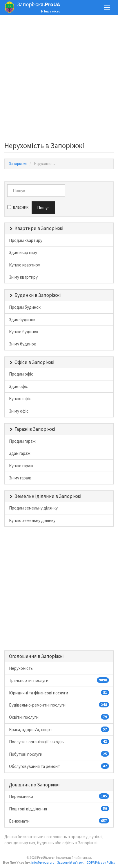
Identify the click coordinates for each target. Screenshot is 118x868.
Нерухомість (21, 668)
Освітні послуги (59, 717)
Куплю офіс (20, 399)
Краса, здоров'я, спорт (59, 729)
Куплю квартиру (24, 265)
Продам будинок (25, 307)
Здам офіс (18, 386)
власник (18, 207)
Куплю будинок (24, 332)
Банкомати (59, 821)
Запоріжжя (39, 4)
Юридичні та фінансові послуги (59, 693)
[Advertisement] (59, 80)
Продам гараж (22, 441)
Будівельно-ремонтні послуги (59, 705)
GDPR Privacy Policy (101, 862)
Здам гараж (20, 453)
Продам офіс (21, 374)
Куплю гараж (21, 466)
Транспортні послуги (59, 680)
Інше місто (50, 11)
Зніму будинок (22, 344)
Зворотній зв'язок (70, 862)
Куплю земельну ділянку (32, 520)
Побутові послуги (59, 754)
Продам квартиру (26, 240)
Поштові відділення (59, 809)
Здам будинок (22, 320)
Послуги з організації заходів (59, 742)
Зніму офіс (19, 411)
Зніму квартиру (23, 277)
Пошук (43, 208)
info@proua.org (43, 862)
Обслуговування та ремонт (59, 766)
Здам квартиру (23, 252)
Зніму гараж (20, 478)
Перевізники (59, 796)
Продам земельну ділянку (33, 508)
